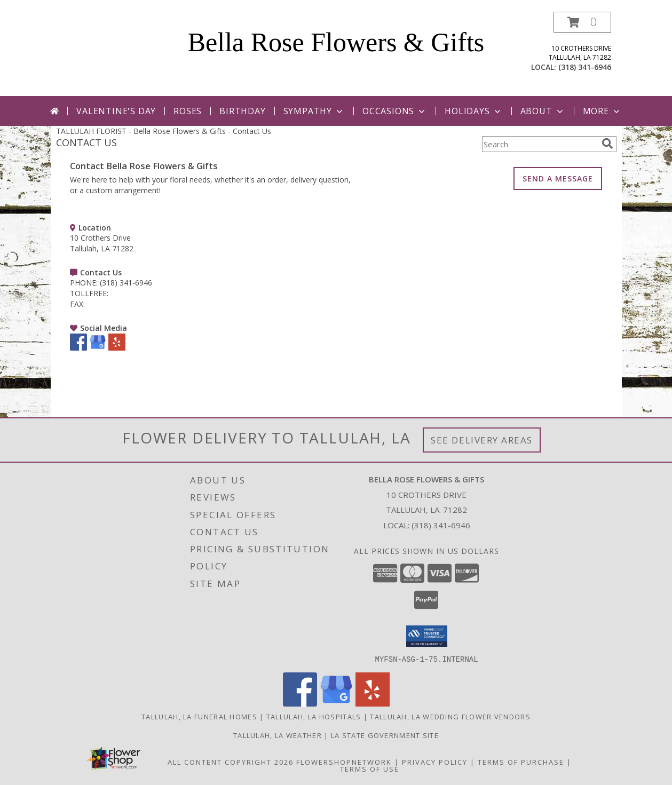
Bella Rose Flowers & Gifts (336, 42)
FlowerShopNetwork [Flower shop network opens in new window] (344, 762)
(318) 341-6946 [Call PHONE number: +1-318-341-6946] (126, 283)
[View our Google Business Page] (98, 348)
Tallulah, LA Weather (278, 735)
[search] (607, 144)
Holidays (473, 111)
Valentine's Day (116, 111)
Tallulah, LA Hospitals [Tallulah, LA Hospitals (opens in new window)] (314, 716)
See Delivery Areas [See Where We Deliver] (482, 440)
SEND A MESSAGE (558, 179)
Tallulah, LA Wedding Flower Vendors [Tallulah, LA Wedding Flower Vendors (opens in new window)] (450, 716)
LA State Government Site (385, 735)
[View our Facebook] (78, 348)
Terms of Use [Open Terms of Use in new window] (370, 768)
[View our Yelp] (117, 348)
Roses (188, 111)
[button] (582, 22)
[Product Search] (540, 144)
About (543, 111)
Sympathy (314, 111)
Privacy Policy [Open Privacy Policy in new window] (435, 762)
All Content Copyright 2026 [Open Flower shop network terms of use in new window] (231, 762)
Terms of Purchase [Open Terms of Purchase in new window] (521, 762)
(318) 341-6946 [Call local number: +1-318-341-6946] (585, 67)
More (602, 111)
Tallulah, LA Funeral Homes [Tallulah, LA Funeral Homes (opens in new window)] (199, 716)
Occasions (395, 111)
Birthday (242, 111)
